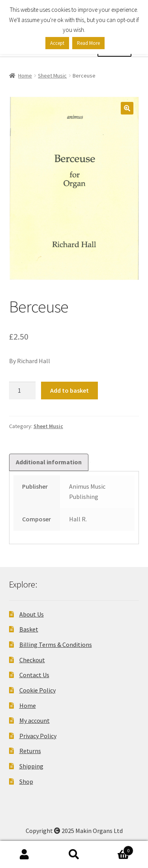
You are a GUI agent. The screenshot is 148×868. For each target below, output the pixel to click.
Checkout (32, 660)
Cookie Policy (37, 690)
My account (35, 720)
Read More (88, 43)
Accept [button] (57, 43)
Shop (26, 781)
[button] (127, 108)
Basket (29, 629)
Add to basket (69, 390)
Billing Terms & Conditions (56, 645)
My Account (25, 855)
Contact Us (34, 675)
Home (25, 76)
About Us (32, 614)
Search (74, 855)
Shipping (31, 766)
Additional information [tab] (49, 462)
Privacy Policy (38, 736)
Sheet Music (52, 76)
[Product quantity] (22, 391)
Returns (30, 751)
